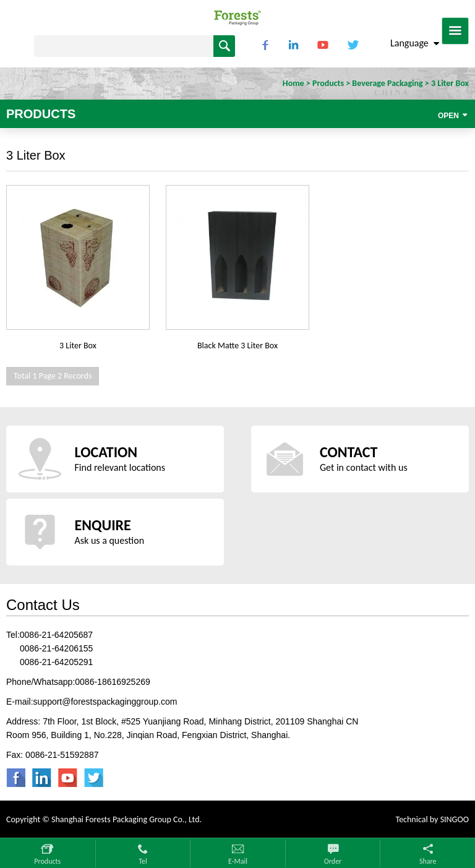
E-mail (238, 861)
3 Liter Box (78, 346)
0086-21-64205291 (56, 662)
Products (47, 861)
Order (333, 861)
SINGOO (455, 819)
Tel (143, 861)
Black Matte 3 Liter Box (237, 346)
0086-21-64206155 (56, 648)
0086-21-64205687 (56, 635)
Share (428, 861)
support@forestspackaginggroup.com (105, 702)
